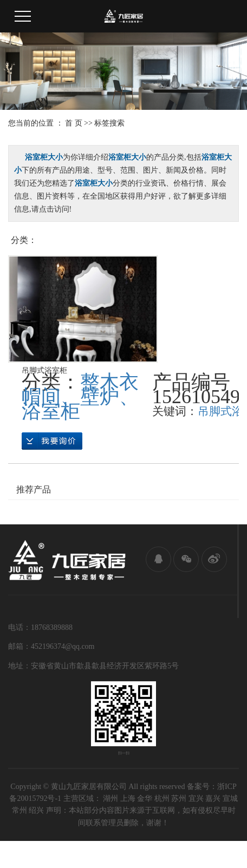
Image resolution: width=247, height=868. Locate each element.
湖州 (110, 798)
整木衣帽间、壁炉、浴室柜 (80, 397)
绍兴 (36, 810)
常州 (19, 810)
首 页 (74, 123)
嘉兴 (213, 798)
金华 (145, 798)
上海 (128, 798)
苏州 (179, 798)
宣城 (230, 798)
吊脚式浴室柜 (44, 370)
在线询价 (52, 441)
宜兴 (196, 798)
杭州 (162, 798)
